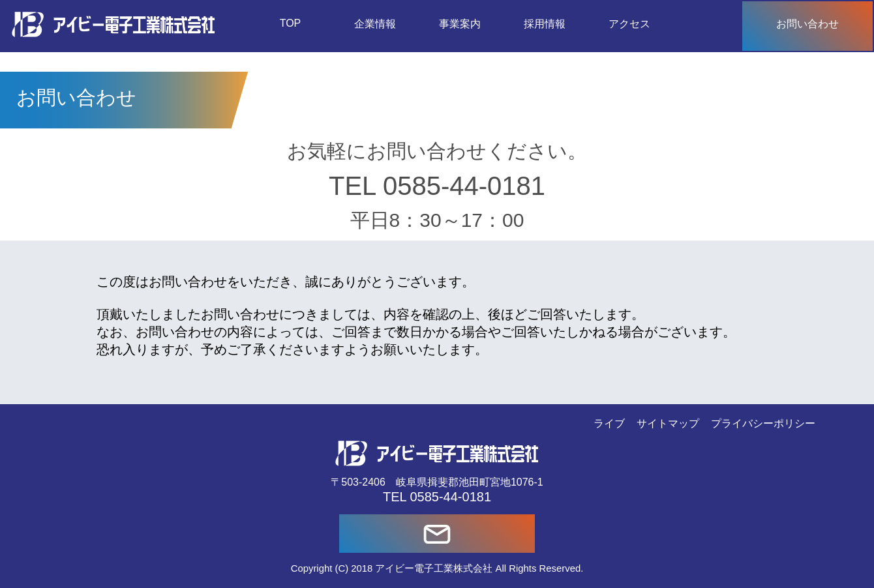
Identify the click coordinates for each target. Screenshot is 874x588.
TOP (291, 23)
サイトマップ (668, 423)
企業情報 (375, 24)
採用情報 (545, 24)
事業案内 (460, 24)
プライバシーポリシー (763, 423)
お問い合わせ (807, 24)
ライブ (609, 423)
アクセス (629, 24)
